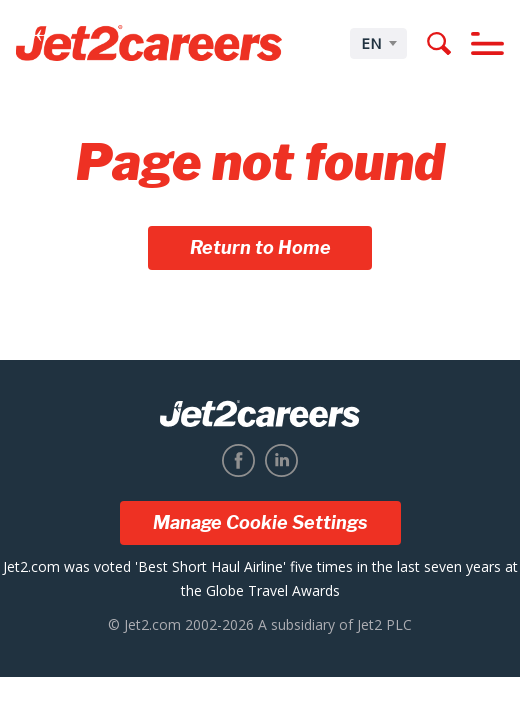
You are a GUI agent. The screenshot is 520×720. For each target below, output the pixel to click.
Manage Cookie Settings (260, 522)
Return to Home (260, 247)
